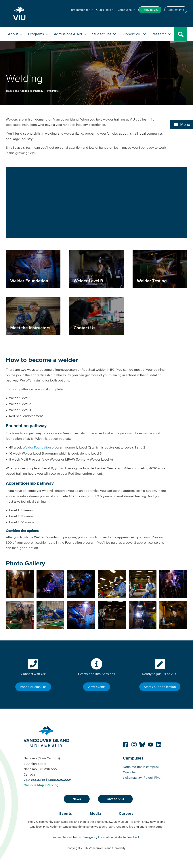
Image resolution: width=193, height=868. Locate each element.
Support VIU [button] (134, 34)
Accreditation (62, 837)
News (77, 799)
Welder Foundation (37, 447)
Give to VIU (115, 799)
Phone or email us (33, 687)
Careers (126, 813)
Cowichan (130, 772)
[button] (82, 10)
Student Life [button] (104, 34)
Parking (52, 785)
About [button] (16, 34)
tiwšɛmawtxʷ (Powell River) (143, 778)
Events (66, 813)
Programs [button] (39, 34)
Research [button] (162, 34)
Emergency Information (98, 837)
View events (97, 687)
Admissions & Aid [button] (71, 34)
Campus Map (34, 785)
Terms (77, 837)
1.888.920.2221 (60, 780)
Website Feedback (127, 837)
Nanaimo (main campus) (141, 767)
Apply (150, 10)
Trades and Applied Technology (25, 91)
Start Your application (160, 687)
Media (96, 813)
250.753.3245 (34, 780)
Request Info (176, 10)
